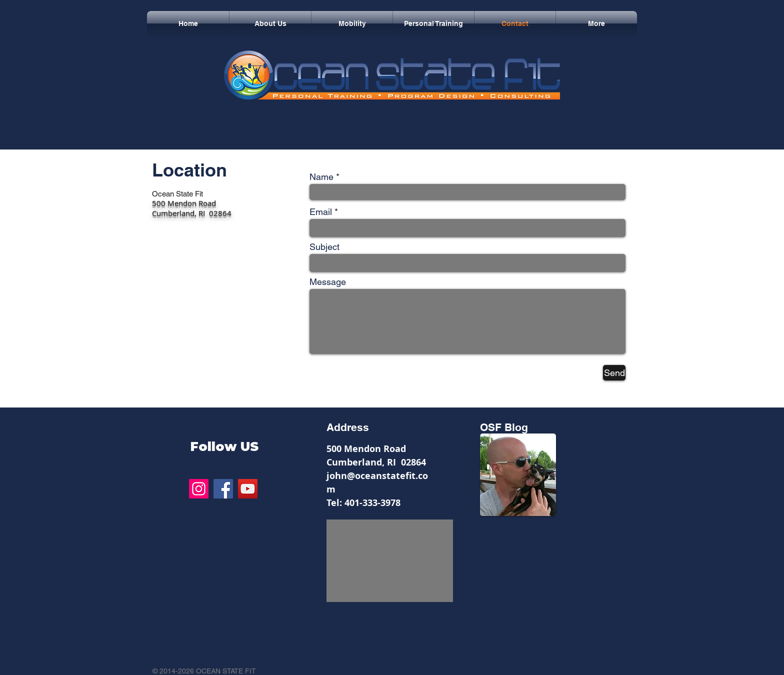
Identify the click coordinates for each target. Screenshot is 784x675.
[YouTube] (248, 489)
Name (321, 177)
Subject (324, 247)
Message (328, 282)
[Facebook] (223, 489)
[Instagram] (199, 489)
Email (321, 212)
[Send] (614, 373)
